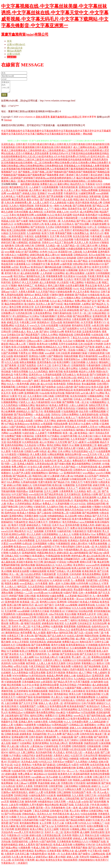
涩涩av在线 (56, 325)
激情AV (100, 665)
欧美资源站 (55, 672)
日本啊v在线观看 (13, 570)
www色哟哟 (15, 546)
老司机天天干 (8, 699)
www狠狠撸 (71, 607)
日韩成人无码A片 (36, 733)
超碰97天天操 (93, 822)
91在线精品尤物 (12, 650)
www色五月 (80, 718)
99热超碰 (79, 478)
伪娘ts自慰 (34, 282)
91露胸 (93, 761)
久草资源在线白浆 (44, 466)
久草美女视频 (28, 272)
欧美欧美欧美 (89, 573)
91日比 (82, 506)
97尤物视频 (92, 647)
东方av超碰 (52, 779)
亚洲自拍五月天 (35, 463)
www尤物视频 (87, 524)
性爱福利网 (100, 260)
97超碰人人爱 (83, 450)
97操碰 (56, 309)
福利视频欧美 (93, 785)
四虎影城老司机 (20, 844)
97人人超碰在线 (58, 205)
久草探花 (76, 500)
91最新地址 (41, 690)
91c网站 (100, 395)
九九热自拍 (30, 447)
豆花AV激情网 (27, 530)
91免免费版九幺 (81, 235)
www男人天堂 (21, 834)
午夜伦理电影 (8, 782)
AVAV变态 (6, 662)
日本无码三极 (22, 856)
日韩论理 (6, 334)
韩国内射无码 (72, 395)
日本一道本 (72, 810)
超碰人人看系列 (27, 847)
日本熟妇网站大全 (91, 300)
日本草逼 (31, 429)
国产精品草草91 (95, 282)
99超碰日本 (27, 801)
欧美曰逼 (57, 487)
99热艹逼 (99, 635)
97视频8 (13, 288)
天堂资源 (65, 693)
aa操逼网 (14, 853)
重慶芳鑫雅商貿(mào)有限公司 (66, 119)
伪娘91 (66, 672)
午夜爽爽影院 (55, 435)
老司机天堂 (28, 309)
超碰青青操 (57, 561)
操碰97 (15, 745)
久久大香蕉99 (34, 398)
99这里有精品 (81, 199)
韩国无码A (54, 693)
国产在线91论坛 (82, 389)
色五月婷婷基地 (88, 291)
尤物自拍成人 (29, 816)
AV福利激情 (97, 684)
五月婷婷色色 (39, 656)
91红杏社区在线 (77, 751)
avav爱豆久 (104, 358)
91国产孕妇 (45, 822)
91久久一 (12, 386)
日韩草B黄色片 (93, 601)
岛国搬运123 (69, 662)
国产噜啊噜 (68, 404)
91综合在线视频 (89, 816)
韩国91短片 (102, 374)
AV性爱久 (30, 472)
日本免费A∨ (18, 742)
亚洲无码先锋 (37, 401)
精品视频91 (38, 331)
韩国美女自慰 (33, 392)
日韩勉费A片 (8, 315)
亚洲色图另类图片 (27, 601)
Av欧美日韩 (98, 328)
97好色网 (9, 831)
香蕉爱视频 (70, 629)
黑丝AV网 (42, 263)
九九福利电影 (34, 235)
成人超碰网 (104, 469)
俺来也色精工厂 (26, 288)
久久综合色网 (34, 549)
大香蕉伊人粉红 (61, 758)
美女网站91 (40, 853)
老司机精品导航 (81, 232)
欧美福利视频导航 (10, 272)
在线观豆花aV (84, 678)
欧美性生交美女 (54, 862)
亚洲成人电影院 (25, 466)
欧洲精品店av (16, 715)
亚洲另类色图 (64, 500)
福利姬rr (80, 432)
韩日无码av (19, 278)
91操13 (97, 438)
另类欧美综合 (73, 386)
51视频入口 (43, 708)
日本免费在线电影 (42, 570)
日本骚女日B (13, 337)
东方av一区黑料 (101, 401)
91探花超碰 (65, 328)
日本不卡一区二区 (82, 315)
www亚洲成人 (27, 586)
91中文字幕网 (91, 512)
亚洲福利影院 (29, 555)
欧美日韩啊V (63, 364)
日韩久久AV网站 (49, 337)
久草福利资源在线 (88, 469)
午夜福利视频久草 (73, 552)
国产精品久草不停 (63, 684)
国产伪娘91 (52, 850)
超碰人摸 (55, 785)
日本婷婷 (96, 466)
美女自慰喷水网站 (23, 702)
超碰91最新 (11, 776)
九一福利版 (53, 656)
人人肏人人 (65, 536)
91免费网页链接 (57, 272)
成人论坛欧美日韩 (96, 558)
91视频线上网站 (78, 831)
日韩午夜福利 (36, 739)
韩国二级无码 (38, 199)
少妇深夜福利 (12, 718)
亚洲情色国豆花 (64, 392)
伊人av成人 (103, 794)
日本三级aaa (20, 785)
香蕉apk (56, 432)
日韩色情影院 (79, 748)
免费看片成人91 (48, 186)
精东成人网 (96, 205)
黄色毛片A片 (97, 235)
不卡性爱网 (65, 748)
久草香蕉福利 (54, 653)
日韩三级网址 (95, 441)
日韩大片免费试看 (86, 653)
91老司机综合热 (37, 678)
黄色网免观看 (76, 745)
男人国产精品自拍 (47, 819)
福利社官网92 (37, 718)
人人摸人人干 (8, 192)
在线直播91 (64, 819)
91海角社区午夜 (17, 303)
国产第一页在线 (67, 352)
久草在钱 (34, 721)
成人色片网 (39, 622)
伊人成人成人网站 (23, 251)
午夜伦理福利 (67, 549)
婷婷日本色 (77, 779)
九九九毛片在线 (98, 721)
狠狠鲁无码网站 (97, 411)
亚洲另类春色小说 (46, 364)
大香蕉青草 (41, 438)
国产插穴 (49, 607)
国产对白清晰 (82, 226)
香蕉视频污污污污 (49, 371)
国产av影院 (97, 392)
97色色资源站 (72, 589)
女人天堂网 (45, 825)
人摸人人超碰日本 (78, 407)
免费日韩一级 (16, 626)
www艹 (29, 420)
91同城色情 (93, 423)
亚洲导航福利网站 (16, 500)
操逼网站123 (93, 579)
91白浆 (43, 518)
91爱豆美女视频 (37, 675)
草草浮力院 (80, 282)
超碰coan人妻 (23, 411)
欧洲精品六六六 (80, 844)
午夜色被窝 (96, 239)
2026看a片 (27, 592)
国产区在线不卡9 (89, 801)
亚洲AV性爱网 (71, 834)
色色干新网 (7, 251)
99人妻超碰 (76, 540)
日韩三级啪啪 (64, 794)
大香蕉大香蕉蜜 (27, 294)
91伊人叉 (92, 229)
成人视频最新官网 (14, 312)
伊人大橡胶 (45, 650)
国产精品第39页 (64, 472)
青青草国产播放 (79, 850)
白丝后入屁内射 (65, 389)
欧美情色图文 (16, 239)
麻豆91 (20, 696)
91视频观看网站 (9, 404)
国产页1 (46, 361)
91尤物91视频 (68, 586)
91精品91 (16, 331)
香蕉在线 (31, 500)
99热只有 (29, 248)
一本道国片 (21, 865)
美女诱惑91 (79, 567)
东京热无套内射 (81, 239)
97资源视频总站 (78, 229)
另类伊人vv (48, 245)
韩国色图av (22, 493)
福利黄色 (9, 248)
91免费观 (53, 346)
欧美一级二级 (70, 435)
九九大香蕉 (78, 798)
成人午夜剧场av (65, 303)
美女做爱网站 (44, 429)
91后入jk (52, 254)
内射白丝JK (43, 583)
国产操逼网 (25, 813)
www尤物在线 (37, 641)
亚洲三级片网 (14, 607)
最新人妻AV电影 (57, 859)
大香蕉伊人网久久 (52, 662)
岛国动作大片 (8, 647)
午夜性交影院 (90, 484)
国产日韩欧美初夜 (82, 208)
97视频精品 (23, 457)
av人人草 (6, 463)
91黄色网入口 (12, 291)
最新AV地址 (33, 202)
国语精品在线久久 (45, 567)
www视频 (9, 254)
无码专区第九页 (52, 773)
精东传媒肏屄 (21, 358)
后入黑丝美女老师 (45, 841)
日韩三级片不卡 (101, 779)
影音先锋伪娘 (85, 530)
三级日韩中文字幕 (52, 343)
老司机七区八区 (74, 755)
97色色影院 (15, 822)
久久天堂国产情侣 (45, 294)
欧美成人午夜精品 (27, 515)
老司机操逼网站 (69, 712)
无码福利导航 (39, 736)
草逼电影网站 (81, 503)
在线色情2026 (98, 629)
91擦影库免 (35, 361)
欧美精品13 (41, 288)
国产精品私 (41, 638)
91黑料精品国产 (60, 727)
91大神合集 (66, 208)
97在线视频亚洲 (70, 414)
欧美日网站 (35, 321)
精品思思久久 (77, 186)
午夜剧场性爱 (49, 576)
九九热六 (14, 208)
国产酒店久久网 (71, 736)
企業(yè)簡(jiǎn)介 (16, 44)
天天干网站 (50, 423)
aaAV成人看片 (88, 395)
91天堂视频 (7, 702)
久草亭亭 (36, 632)
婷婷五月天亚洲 (22, 770)
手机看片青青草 (96, 278)
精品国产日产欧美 (85, 349)
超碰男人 (100, 349)
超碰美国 (14, 659)
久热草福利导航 (30, 822)
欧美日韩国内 (102, 524)
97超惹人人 (24, 404)
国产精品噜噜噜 (90, 515)
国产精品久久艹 (17, 481)
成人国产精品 (80, 263)
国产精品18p (96, 555)
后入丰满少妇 (85, 438)
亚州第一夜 (55, 223)
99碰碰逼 (74, 761)
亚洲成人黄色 (26, 724)
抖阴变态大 (103, 552)
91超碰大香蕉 (41, 724)
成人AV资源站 (47, 444)
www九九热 (91, 619)
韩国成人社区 (8, 223)
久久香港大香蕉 (20, 380)
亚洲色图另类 (12, 604)
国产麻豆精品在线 (61, 570)
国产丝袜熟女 (49, 389)
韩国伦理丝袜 (27, 208)
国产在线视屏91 (71, 331)
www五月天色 (89, 457)
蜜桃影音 (27, 331)
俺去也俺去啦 (51, 807)
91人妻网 (49, 312)
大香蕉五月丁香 (15, 638)
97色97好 (90, 847)
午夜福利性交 (21, 524)
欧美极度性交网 (25, 217)
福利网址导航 (68, 641)
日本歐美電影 (54, 853)
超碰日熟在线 (37, 257)
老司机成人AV (72, 429)
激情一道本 (54, 586)
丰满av (10, 506)
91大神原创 (56, 583)
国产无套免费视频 (41, 647)
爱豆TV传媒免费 (29, 650)
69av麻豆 (60, 715)
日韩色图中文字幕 (59, 813)
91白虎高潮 (92, 681)
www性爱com (40, 595)
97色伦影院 (79, 785)
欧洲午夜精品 (26, 853)
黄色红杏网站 (54, 447)
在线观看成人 (69, 653)
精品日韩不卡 (84, 598)
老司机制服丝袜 (102, 613)
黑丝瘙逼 (35, 340)
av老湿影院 (46, 684)
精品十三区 (35, 540)
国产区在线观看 (9, 779)
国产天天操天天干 (96, 570)
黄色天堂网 (15, 309)
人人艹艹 (49, 211)
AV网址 (101, 727)
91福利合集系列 (37, 798)
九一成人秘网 (27, 659)
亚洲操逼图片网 (20, 739)
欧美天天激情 (58, 665)
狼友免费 (66, 669)
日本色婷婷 (75, 576)
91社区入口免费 (27, 810)
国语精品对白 (48, 392)
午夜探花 (90, 186)
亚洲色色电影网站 (14, 447)
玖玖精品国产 (79, 794)
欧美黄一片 (54, 856)
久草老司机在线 (54, 220)
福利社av (29, 297)
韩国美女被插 (12, 586)
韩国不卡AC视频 (70, 447)
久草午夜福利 (14, 610)
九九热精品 (79, 681)
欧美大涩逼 (97, 389)
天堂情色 (16, 579)
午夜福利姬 (22, 192)
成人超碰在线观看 (30, 275)
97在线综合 (104, 220)
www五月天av (21, 512)
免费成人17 (48, 506)
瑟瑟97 (68, 232)
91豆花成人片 (22, 328)
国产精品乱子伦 (61, 484)
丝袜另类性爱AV (60, 650)
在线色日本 (99, 380)
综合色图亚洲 (14, 444)
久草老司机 (50, 214)
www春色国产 (14, 195)
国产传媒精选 (77, 819)
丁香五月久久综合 (80, 340)
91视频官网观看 (64, 291)
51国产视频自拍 (45, 242)
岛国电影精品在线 (54, 589)
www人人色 (57, 232)
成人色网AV (35, 192)
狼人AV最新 (39, 635)
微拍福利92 (104, 758)
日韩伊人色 (38, 226)
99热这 (43, 454)
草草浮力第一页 (99, 420)
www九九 (35, 328)
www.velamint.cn (27, 119)
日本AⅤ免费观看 (26, 543)
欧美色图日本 (41, 616)
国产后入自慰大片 (57, 638)
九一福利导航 (65, 401)
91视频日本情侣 (63, 321)
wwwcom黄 (7, 278)
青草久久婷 (75, 696)
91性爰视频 (50, 794)
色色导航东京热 (61, 816)
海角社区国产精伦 (38, 223)
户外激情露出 (84, 687)
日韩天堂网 (60, 804)
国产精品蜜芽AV (15, 441)
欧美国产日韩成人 (57, 573)
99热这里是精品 (101, 331)
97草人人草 (103, 457)
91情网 (10, 540)
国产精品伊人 (99, 306)
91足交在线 (66, 263)
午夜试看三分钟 (28, 325)
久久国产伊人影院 (21, 475)
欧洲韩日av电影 (17, 536)
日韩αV (46, 441)
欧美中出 (88, 251)
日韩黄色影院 (86, 742)
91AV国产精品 (61, 761)
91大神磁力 (25, 558)
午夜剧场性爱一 (72, 220)
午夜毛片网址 (21, 377)
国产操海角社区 (44, 847)
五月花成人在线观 (23, 423)
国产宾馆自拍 (37, 229)
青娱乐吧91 (30, 672)
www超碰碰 (102, 195)
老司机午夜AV (12, 275)
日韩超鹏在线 (23, 647)
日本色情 (66, 838)
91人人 (67, 724)
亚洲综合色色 (86, 189)
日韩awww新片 (34, 343)
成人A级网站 (22, 540)
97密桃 (5, 555)
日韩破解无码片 (72, 561)
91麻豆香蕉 (65, 659)
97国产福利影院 (35, 773)
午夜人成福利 (100, 675)
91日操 (25, 838)
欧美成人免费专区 (59, 407)
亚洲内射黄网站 (41, 745)
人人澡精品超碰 (97, 724)
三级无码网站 (71, 788)
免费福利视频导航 (10, 567)
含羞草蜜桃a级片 (98, 371)
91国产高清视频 (9, 355)
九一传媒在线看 (65, 739)
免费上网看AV (19, 469)
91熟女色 (24, 748)
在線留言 (12, 57)
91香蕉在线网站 (57, 490)
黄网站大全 (68, 853)
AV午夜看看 (41, 586)
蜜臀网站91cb (94, 463)
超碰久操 (35, 386)
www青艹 (65, 622)
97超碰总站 (72, 613)
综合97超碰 (42, 552)
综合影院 (52, 776)
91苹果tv (41, 447)
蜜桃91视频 (38, 355)
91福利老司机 (64, 533)
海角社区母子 (86, 644)
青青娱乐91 (72, 675)
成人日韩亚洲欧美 (26, 782)
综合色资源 (78, 217)
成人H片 (39, 607)
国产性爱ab (81, 297)
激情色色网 (31, 804)
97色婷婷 (98, 346)
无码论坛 (56, 417)
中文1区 (22, 398)
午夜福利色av (73, 715)
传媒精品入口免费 (99, 859)
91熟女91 (6, 742)
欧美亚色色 (10, 543)
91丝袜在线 (97, 337)
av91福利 (24, 340)
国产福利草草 (101, 739)
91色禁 (66, 583)
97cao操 (8, 512)
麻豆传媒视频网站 (81, 466)
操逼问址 (93, 632)
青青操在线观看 (101, 530)
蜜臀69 (84, 813)
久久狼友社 (92, 364)
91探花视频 (75, 515)
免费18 (74, 530)
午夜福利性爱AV (39, 856)
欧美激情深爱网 (82, 392)
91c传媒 (27, 570)
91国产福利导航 (48, 844)
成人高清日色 (12, 690)
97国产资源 (57, 450)
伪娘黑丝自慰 (91, 745)
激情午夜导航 (56, 374)
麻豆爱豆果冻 (19, 202)
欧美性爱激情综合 (75, 647)
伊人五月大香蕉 (81, 294)
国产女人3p (48, 828)
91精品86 (105, 838)
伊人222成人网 (32, 696)
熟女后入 (55, 712)
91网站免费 (13, 371)
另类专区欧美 (42, 208)
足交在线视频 (96, 263)
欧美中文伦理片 (100, 269)
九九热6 (50, 229)
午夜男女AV (25, 355)
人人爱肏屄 (98, 521)
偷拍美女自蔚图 (21, 573)
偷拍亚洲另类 (14, 432)
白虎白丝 (27, 546)
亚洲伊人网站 (22, 503)
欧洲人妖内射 (79, 570)
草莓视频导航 (8, 389)
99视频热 (24, 807)
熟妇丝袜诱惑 (70, 862)
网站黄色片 (20, 533)
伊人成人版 (13, 748)
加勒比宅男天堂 (97, 407)
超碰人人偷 (70, 678)
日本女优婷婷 (73, 665)
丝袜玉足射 (17, 672)
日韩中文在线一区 (85, 549)
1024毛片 (74, 214)
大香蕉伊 (9, 856)
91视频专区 (77, 669)
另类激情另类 (41, 788)
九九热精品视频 (57, 251)
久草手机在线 (16, 751)
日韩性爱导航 (62, 398)
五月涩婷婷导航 (84, 487)
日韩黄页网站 (96, 813)
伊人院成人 (59, 755)
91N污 (99, 186)
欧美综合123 (46, 791)
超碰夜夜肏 (25, 736)
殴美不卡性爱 (19, 527)
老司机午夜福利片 (16, 343)
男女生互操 (91, 288)
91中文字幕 (86, 331)
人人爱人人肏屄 (41, 205)
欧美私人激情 (12, 791)
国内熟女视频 (28, 567)
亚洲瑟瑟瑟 (98, 678)
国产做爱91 (84, 856)
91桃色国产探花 (24, 699)
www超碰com (38, 779)
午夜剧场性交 (79, 533)
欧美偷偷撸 (39, 220)
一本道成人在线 (42, 417)
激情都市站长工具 (36, 278)
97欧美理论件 (12, 530)
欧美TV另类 (48, 235)
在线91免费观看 (95, 828)
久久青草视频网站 (20, 229)
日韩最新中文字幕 (41, 266)
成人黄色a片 (52, 622)
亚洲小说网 (17, 395)
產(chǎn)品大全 (15, 48)
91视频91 (19, 727)
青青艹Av (24, 291)
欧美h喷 (55, 266)
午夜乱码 (64, 831)
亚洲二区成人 (64, 463)
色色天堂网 (66, 239)
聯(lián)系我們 (14, 51)
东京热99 (94, 245)
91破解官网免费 (87, 195)
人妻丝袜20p (36, 748)
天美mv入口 (64, 632)
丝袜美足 (21, 263)
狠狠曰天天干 (98, 782)
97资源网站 (97, 223)
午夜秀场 (37, 767)
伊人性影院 (63, 285)
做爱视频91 (90, 727)
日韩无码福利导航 (42, 487)
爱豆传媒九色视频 (40, 411)
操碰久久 (27, 487)
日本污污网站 (26, 509)
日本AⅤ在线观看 (49, 328)
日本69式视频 (21, 214)
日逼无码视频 (78, 364)
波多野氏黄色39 (13, 521)
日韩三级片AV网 (89, 248)
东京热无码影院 (78, 398)
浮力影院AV (14, 764)
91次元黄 (99, 742)
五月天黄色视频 (43, 309)
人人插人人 (10, 589)
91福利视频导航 (45, 610)
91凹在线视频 (88, 715)
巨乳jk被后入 (69, 377)
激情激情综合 (12, 635)
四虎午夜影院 (77, 672)
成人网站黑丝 (101, 460)
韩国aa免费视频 (89, 192)
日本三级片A (44, 232)
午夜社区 (46, 527)
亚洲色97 (16, 285)
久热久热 (9, 205)
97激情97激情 (57, 297)
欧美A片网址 (37, 831)
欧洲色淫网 (96, 622)
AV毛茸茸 (63, 733)
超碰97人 (96, 788)
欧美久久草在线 (42, 450)
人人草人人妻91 (37, 300)
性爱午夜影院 (45, 484)
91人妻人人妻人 (72, 192)
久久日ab (67, 343)
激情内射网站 (62, 619)
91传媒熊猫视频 (60, 730)
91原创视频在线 (24, 616)
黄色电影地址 (61, 696)
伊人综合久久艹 (88, 309)
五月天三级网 (51, 493)
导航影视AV (47, 696)
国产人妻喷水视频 (83, 739)
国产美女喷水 (12, 656)
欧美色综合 (69, 411)
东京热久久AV (44, 816)
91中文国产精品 (20, 497)
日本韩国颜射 (103, 275)
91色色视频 (57, 282)
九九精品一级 (52, 248)
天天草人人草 (81, 245)
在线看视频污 (42, 239)
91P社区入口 (45, 764)
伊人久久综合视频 (64, 242)
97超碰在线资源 (96, 355)
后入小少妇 (49, 260)
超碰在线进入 (34, 527)
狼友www (13, 622)
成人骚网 (85, 834)
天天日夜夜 (63, 576)
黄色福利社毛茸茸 (81, 328)
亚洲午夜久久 (96, 810)
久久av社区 (27, 450)
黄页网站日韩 (47, 340)
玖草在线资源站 (80, 454)
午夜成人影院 (91, 733)
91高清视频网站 (50, 536)
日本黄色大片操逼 (40, 613)
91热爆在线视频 (74, 251)
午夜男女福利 (23, 199)
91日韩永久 (68, 226)
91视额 (75, 536)
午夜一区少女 (82, 404)
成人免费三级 (8, 361)
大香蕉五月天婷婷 (26, 552)
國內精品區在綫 (53, 269)
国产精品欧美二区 (22, 478)
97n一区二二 (68, 773)
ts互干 (92, 454)
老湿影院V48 (65, 254)
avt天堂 (5, 804)
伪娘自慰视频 (71, 358)
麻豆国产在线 (66, 807)
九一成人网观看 (42, 420)
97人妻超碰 (53, 478)
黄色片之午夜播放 (10, 450)
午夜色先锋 (17, 454)
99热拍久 (102, 291)
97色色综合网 (100, 592)
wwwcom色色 (93, 567)
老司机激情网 (89, 500)
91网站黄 (6, 773)
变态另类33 (74, 426)
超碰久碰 (45, 282)
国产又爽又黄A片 (92, 211)
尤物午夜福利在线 (62, 315)
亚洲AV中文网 (86, 272)
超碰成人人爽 (80, 841)
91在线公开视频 (9, 841)
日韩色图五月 (63, 767)
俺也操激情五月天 (19, 189)
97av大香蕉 (52, 352)
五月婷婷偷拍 (21, 693)
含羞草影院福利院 (14, 211)
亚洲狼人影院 (83, 770)
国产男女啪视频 (55, 199)
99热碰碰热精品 (56, 518)
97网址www (31, 561)
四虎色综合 (10, 515)
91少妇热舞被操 (102, 189)
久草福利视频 (62, 506)
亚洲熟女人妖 (41, 490)
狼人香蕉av (30, 751)
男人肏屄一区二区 (81, 659)
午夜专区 (29, 239)
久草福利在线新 (29, 484)
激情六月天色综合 (74, 512)
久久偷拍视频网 (78, 650)
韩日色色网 (49, 291)
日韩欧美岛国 (12, 736)
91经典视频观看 (50, 189)
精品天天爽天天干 (38, 524)
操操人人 (43, 705)
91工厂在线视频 (35, 533)
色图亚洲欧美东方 (46, 555)
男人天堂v (75, 813)
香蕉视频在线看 (52, 414)
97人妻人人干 (27, 690)
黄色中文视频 (58, 647)
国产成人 (84, 312)
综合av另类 (54, 263)
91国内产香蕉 (70, 595)
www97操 (50, 503)
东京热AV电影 (93, 343)
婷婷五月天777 (85, 380)
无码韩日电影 (21, 798)
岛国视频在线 (83, 629)
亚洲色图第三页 (88, 447)
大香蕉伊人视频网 (18, 282)
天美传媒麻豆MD (31, 684)
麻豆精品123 (26, 622)
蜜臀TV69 (104, 801)
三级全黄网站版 (99, 450)
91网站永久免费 (73, 791)
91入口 (51, 217)
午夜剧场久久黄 (93, 285)
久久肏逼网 (71, 626)
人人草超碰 (46, 275)
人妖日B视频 (11, 705)
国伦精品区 (50, 564)
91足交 (17, 767)
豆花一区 (6, 527)
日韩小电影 (48, 398)
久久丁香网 (25, 656)
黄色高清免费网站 (91, 576)
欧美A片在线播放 (21, 349)
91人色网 (12, 583)
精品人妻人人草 (17, 346)
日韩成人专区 (12, 558)
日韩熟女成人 (19, 334)
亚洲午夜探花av (44, 782)
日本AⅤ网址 (64, 454)
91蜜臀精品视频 (97, 414)
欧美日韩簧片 (12, 708)
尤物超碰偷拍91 (86, 862)
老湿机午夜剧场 (24, 564)
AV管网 (46, 712)
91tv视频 (16, 383)
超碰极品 (6, 460)
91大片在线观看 (45, 601)
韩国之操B (79, 202)
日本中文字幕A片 (61, 368)
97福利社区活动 (75, 460)
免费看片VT (51, 718)
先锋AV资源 (18, 472)
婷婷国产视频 (16, 598)
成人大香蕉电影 (48, 285)
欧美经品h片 (37, 269)
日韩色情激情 (62, 229)
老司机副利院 (93, 383)
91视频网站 (79, 847)
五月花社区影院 (17, 235)
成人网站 (52, 454)
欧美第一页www (75, 601)
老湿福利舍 (35, 245)
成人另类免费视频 (69, 309)
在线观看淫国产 (28, 708)
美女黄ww (25, 269)
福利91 (74, 622)
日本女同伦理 (90, 758)
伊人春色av (42, 272)
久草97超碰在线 (35, 481)
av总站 (15, 269)
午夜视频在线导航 (91, 696)
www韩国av (89, 475)
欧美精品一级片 (86, 435)
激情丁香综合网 (42, 383)
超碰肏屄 (32, 819)
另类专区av (58, 764)
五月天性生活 (85, 712)
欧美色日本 (84, 420)
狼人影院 (21, 828)
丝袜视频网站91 (39, 475)
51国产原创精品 (17, 429)
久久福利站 (102, 699)
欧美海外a (85, 536)
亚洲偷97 (42, 195)
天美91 (13, 217)
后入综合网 (71, 518)
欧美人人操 (32, 303)
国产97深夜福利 (98, 377)
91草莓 (95, 426)
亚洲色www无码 (23, 730)
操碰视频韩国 (64, 798)
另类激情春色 (58, 810)
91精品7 (98, 272)
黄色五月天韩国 (60, 751)
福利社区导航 (66, 635)
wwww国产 (27, 383)
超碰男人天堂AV (89, 429)
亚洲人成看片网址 (98, 352)
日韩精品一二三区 (23, 595)
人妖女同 (13, 807)
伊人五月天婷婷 (30, 285)
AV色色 (43, 254)
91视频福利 (29, 715)
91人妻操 (102, 500)
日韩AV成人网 (19, 463)
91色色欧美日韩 (24, 315)
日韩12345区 (58, 822)
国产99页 (14, 825)
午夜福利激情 (93, 368)
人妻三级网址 (88, 561)
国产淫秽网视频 (94, 819)
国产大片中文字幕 (28, 705)
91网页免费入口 (56, 690)
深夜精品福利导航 (96, 506)
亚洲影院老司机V (73, 475)
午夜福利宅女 (71, 195)
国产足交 (92, 303)
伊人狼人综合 (29, 610)
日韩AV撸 (58, 192)
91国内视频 (44, 380)
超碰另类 (16, 242)
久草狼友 (103, 248)
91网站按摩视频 (56, 457)
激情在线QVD (96, 266)
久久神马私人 (8, 199)
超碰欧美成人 (34, 828)
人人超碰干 (35, 189)
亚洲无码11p (35, 377)
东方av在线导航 (97, 257)
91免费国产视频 (13, 438)
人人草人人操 (79, 579)
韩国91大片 (78, 838)
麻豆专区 (47, 192)
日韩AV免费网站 (70, 417)
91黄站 (51, 546)
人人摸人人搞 (43, 665)
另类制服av (15, 592)
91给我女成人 (68, 702)
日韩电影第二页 (60, 515)
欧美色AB (42, 346)
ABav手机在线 (56, 616)
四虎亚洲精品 (29, 242)
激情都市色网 (40, 592)
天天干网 (54, 239)
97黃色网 (30, 862)
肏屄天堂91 (67, 681)
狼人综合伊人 (58, 420)
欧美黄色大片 (65, 776)
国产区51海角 (95, 850)
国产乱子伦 (37, 414)
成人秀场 (80, 641)
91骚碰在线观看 (38, 573)
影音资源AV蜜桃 (95, 693)
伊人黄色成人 (71, 509)
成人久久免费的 (9, 810)
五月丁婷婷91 (71, 742)
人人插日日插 (52, 641)
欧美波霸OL (39, 558)
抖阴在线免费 (60, 426)
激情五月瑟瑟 (42, 297)
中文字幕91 (44, 561)
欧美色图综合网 (58, 708)
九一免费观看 (78, 583)
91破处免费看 (57, 598)
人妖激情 (90, 275)
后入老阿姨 (64, 779)
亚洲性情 (62, 604)
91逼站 (71, 205)
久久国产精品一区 (70, 248)
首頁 (9, 41)
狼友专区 (59, 626)
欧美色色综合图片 (10, 801)
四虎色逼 (84, 543)
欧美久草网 (91, 672)
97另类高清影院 (44, 761)
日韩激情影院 (78, 368)
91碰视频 (89, 460)
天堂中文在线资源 (68, 346)
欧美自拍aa (43, 672)
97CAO (74, 506)
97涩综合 (61, 564)
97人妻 (105, 696)
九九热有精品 (68, 223)
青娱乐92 (95, 294)
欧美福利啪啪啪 (42, 699)
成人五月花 (60, 312)
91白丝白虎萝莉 (32, 576)
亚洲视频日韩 (31, 395)
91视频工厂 (82, 352)
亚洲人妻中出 (84, 269)
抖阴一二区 (10, 466)
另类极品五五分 (32, 712)
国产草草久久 (25, 220)
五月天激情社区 (72, 497)
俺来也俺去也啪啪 (29, 791)
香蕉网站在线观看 (101, 659)
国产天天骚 (60, 601)
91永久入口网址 (64, 567)
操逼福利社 (63, 540)
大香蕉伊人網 (78, 383)
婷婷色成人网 (78, 558)
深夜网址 (14, 813)
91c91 (76, 291)
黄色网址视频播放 (34, 312)
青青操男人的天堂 (86, 616)
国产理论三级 (83, 223)
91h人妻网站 (13, 484)
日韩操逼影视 (94, 748)
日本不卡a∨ (58, 527)
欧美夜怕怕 (43, 598)
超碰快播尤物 (68, 770)
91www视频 (47, 579)
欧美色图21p (46, 721)
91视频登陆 (69, 487)
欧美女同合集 (57, 395)
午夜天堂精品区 (37, 669)
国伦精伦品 (7, 377)
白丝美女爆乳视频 (75, 288)
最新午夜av (52, 635)
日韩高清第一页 (45, 619)
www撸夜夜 (15, 435)
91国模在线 (84, 788)
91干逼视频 (13, 653)
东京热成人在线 (29, 764)
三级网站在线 (98, 856)
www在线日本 (36, 497)
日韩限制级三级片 (27, 583)
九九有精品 (80, 493)
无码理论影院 (97, 834)
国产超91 (44, 334)
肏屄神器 (30, 665)
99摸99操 (84, 761)
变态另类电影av (70, 524)
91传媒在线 (93, 297)
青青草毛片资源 (73, 334)
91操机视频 (48, 321)
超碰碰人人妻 (49, 540)
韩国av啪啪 (36, 349)
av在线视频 (40, 217)
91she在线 (44, 395)
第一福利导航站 (63, 610)
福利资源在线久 (20, 794)
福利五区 (22, 589)
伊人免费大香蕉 (38, 457)
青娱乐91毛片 (41, 251)
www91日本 (7, 533)
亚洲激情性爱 (99, 318)
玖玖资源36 (69, 278)
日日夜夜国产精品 (31, 579)
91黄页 (13, 398)
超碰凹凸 (16, 460)
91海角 (25, 641)
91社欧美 (51, 798)
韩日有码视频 (14, 687)
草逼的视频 (44, 785)
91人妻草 (6, 454)
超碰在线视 (73, 312)
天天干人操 (58, 825)
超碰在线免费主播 (92, 730)
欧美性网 (65, 558)
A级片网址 (48, 512)
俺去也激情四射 (72, 306)
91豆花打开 (76, 758)
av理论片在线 (21, 669)
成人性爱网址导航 (89, 214)
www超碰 (50, 355)
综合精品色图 (86, 613)
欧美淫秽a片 (23, 401)
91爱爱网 (32, 785)
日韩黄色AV (79, 472)
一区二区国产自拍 (95, 641)
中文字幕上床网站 (41, 629)
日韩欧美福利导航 (60, 441)
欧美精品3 (73, 543)
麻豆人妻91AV (52, 257)
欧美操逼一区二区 (29, 604)
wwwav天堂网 (29, 619)
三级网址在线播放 (34, 211)
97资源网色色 (8, 616)
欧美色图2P (91, 217)
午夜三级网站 (76, 285)
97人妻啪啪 (22, 361)
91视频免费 (24, 850)
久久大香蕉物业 (20, 675)
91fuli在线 (81, 278)
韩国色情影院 (97, 589)
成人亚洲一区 (56, 705)
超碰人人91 (75, 730)
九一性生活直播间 (85, 773)
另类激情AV (55, 524)
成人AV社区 (47, 386)
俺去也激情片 (35, 662)
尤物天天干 (76, 484)
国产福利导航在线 (96, 718)
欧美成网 (55, 681)
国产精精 (51, 521)
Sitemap (8, 122)
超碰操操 (69, 297)
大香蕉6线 (6, 478)
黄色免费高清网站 (45, 715)
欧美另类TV (102, 862)
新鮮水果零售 (43, 119)
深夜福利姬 (95, 199)
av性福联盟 (97, 662)
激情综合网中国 (73, 457)
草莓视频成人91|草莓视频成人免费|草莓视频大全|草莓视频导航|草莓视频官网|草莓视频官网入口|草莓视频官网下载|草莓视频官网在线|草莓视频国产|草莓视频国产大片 (55, 171)
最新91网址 (63, 186)
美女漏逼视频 (89, 386)
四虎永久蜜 (69, 450)
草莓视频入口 (88, 665)
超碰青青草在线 (86, 607)
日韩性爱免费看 (82, 337)
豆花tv (42, 521)
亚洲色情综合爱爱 (49, 687)
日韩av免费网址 (37, 352)
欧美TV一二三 (49, 632)
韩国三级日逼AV (15, 420)
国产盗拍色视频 (98, 804)
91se (93, 536)
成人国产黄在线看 (96, 702)
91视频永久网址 (72, 300)
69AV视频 (56, 404)
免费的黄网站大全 (31, 432)
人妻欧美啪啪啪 (89, 361)
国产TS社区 (57, 306)
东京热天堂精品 (68, 687)
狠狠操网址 (60, 460)
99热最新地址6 (45, 804)
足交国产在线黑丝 (27, 368)
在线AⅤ (19, 254)
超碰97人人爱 (36, 794)
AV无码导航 (18, 862)
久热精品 (83, 371)
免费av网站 (80, 303)
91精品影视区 (99, 315)
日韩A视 (19, 248)
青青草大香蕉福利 (46, 500)
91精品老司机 (77, 619)
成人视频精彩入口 (14, 712)
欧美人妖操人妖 (53, 226)
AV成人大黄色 (17, 561)
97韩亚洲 (68, 199)
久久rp (53, 303)
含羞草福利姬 (36, 493)
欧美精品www (22, 426)
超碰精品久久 (23, 414)
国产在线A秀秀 (34, 260)
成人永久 (75, 816)
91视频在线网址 (96, 398)
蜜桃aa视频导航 (33, 441)
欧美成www (20, 549)
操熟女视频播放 (28, 364)
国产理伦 (24, 718)
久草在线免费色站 (42, 315)
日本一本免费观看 (88, 595)
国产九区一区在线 (83, 635)
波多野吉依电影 (44, 758)
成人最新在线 (8, 564)
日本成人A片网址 (43, 801)
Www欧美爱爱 (55, 195)
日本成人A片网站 (83, 401)
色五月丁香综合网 (64, 245)
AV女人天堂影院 (20, 644)
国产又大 (72, 444)
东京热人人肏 (43, 306)
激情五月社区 (19, 733)
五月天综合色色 (44, 543)
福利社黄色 (57, 742)
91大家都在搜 (55, 595)
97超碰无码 (39, 509)
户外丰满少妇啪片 (99, 807)
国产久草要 (57, 411)
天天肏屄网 (10, 613)
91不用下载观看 (81, 684)
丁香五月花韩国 (41, 813)
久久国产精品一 (69, 469)
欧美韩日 (35, 426)
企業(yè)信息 (14, 54)
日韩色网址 (36, 291)
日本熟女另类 (28, 761)
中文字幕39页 (95, 853)
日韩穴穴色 (90, 798)
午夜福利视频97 (48, 318)
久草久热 (29, 638)
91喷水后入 (10, 257)
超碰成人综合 (29, 195)
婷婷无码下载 (8, 245)
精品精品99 (37, 770)
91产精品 (9, 426)
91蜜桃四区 (22, 245)
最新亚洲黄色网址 (21, 632)
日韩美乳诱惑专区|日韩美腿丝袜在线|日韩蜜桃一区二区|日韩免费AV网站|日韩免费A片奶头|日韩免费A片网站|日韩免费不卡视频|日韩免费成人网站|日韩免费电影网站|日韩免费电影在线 (56, 165)
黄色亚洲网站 (14, 641)
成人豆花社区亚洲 (45, 472)
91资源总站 (28, 438)
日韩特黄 (40, 248)
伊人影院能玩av (20, 318)
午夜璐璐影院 (63, 546)
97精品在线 (57, 361)
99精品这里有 (29, 460)
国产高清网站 (31, 254)
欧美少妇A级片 (45, 460)
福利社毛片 (28, 607)
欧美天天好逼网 (63, 217)
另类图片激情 (31, 518)
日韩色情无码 (87, 736)
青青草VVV (100, 325)
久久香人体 (17, 859)
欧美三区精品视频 (16, 232)
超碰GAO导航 (14, 487)
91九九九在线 (12, 364)
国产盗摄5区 (49, 767)
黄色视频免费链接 (86, 699)
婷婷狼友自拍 (97, 340)
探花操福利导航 (71, 325)
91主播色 (86, 426)
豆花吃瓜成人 (8, 146)
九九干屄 (91, 481)
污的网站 (38, 423)
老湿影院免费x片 (64, 503)
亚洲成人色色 (87, 527)
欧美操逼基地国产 (76, 708)
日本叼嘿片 (103, 386)
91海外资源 (15, 619)
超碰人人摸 (72, 859)
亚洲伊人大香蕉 (24, 788)
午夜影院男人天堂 (99, 242)
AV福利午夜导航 (69, 438)
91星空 (75, 767)
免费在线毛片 (79, 463)
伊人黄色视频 (74, 573)
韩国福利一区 (21, 321)
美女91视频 (70, 616)
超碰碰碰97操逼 (79, 355)
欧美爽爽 (94, 543)
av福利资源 (66, 266)
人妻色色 (34, 844)
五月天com (100, 791)
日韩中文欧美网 (85, 260)
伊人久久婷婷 (34, 536)
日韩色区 (80, 702)
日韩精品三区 (69, 269)
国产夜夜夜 (10, 368)
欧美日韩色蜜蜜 (64, 841)
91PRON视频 (18, 665)
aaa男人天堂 (51, 401)
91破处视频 (85, 509)
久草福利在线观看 (14, 297)
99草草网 (84, 767)
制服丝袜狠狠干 (96, 841)
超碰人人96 (63, 214)
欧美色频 (44, 303)
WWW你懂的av (20, 678)
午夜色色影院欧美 (68, 189)
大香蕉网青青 (66, 493)
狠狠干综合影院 (32, 626)
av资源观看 (46, 426)
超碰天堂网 (99, 487)
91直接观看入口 (22, 266)
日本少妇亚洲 (85, 346)
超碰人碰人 (58, 801)
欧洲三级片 (7, 423)
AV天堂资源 (87, 325)
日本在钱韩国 (83, 662)
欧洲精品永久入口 (52, 349)
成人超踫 (83, 810)
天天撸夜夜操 (64, 844)
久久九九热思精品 (38, 374)
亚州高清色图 (72, 527)
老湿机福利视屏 (81, 776)
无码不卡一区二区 (21, 629)
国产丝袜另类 (47, 202)
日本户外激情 (88, 705)
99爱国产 (70, 764)
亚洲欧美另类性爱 (76, 423)
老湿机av (37, 506)
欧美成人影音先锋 (63, 847)
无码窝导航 (92, 583)
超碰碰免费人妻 (23, 205)
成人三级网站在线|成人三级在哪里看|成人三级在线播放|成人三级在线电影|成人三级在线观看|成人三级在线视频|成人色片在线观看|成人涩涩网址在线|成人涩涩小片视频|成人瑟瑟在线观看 (55, 152)
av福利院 (47, 549)
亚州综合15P (76, 733)
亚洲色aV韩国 (65, 318)
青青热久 (27, 767)
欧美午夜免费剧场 (82, 521)
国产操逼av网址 (9, 850)
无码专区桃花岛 (38, 644)
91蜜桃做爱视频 (52, 770)
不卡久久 (22, 819)
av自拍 (85, 804)
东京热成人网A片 (49, 659)
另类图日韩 (67, 785)
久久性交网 (61, 444)
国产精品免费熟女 (82, 318)
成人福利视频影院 (79, 555)
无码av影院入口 (30, 521)
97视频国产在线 (97, 844)
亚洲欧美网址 (65, 718)
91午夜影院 (10, 457)
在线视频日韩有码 (61, 383)
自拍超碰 (71, 260)
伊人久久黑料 (21, 352)
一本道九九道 (73, 804)
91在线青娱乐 (68, 432)
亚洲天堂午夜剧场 (56, 675)
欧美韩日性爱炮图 (100, 776)
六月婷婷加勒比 (23, 506)
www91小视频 (103, 475)
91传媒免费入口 (61, 721)
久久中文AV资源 (30, 687)
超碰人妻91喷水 (79, 546)
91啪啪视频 (50, 481)
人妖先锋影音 (78, 693)
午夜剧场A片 (14, 838)
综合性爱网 (7, 798)
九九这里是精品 (36, 589)
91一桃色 (54, 208)
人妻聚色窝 (54, 592)
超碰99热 (61, 423)
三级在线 (77, 254)
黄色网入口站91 (48, 604)
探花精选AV (43, 325)
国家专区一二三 (55, 300)
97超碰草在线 (51, 748)
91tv (37, 659)
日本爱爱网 (35, 389)
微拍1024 (61, 260)
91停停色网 (82, 586)
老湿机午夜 (85, 490)
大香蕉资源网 (79, 321)
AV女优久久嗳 (35, 469)
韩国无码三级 (39, 478)
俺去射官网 (103, 564)
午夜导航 (31, 263)
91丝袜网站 (59, 275)
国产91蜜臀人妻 (27, 841)
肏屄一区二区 (94, 493)
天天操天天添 (82, 807)
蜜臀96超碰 (19, 392)
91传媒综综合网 (78, 481)
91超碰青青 (30, 727)
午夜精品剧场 (53, 558)
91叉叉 (29, 742)
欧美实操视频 (71, 374)
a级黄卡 (82, 444)
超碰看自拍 (48, 626)
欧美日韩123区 (69, 380)
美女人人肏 (32, 334)
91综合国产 (97, 490)
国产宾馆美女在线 (69, 656)
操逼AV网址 (61, 211)
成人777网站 (85, 675)
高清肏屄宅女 (75, 211)
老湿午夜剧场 (82, 205)
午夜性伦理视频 (20, 374)
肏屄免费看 (26, 635)
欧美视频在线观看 (38, 693)
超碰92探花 (63, 555)
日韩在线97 (73, 604)
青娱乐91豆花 (92, 838)
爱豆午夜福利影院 (88, 358)
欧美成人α (29, 859)
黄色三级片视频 (56, 288)
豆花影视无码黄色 (91, 334)
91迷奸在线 (28, 435)
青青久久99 (69, 349)
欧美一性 (91, 794)
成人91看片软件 (78, 828)
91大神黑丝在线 (30, 444)
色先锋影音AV (57, 613)
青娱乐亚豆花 (94, 650)
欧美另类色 (24, 779)
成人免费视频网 (91, 540)
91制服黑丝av (44, 727)
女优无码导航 (97, 767)
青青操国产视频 (63, 235)
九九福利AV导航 (55, 509)
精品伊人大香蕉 (87, 374)
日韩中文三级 (101, 644)
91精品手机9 (28, 758)
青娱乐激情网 (43, 681)
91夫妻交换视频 (89, 220)
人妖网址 (86, 306)
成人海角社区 (36, 214)
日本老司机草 (99, 690)
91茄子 (14, 294)
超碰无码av (42, 859)
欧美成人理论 (56, 552)
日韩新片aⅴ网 (57, 334)
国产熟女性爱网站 (23, 417)
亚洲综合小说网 (37, 358)
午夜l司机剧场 (81, 242)
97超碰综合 (82, 411)
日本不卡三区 (44, 368)
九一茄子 (56, 380)
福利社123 (14, 755)
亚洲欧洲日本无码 (42, 730)
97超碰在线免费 (64, 294)
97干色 (56, 549)
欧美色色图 (23, 386)
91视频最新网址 (98, 404)
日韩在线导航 (72, 801)
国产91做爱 (22, 223)
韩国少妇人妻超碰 (10, 761)
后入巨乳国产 (91, 478)
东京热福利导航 (44, 755)
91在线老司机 (19, 773)
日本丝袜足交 (84, 626)
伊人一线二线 (16, 576)
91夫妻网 (103, 672)
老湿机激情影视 (44, 530)
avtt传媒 (99, 831)
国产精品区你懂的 (75, 822)
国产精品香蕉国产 (30, 337)
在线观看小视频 (24, 490)
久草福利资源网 (98, 226)
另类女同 (84, 859)
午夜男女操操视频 (98, 546)
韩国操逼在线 (66, 337)
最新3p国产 (103, 447)
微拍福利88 (102, 561)
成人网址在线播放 (75, 275)
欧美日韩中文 (36, 834)
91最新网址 (23, 257)
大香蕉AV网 (71, 825)
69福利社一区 (97, 232)
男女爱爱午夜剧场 (83, 592)
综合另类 (83, 414)
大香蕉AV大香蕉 (42, 742)
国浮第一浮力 (43, 810)
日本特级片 (22, 389)
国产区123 (58, 791)
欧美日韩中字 (62, 340)
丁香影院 (31, 346)
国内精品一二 (56, 475)
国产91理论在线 (13, 816)
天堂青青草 (50, 533)
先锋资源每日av (72, 361)
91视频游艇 (72, 272)
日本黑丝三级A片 (100, 770)
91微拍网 (31, 232)
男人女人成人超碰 (99, 312)
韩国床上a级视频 (82, 782)
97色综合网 (16, 681)
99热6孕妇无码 (80, 266)
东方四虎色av (92, 202)
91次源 (42, 653)
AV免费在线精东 (22, 226)
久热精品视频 (56, 724)
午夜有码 (59, 512)
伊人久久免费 (54, 736)
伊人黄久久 (57, 699)
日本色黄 (60, 607)
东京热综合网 (99, 626)
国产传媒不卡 (37, 503)
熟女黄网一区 (96, 503)
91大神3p (34, 318)
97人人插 (6, 862)
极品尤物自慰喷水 (14, 306)
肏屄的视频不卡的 (63, 782)
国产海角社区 (64, 521)
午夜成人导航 (38, 850)
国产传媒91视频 (63, 466)
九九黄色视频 (90, 254)
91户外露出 (53, 438)
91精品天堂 (58, 429)
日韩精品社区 (80, 257)
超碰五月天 (13, 325)
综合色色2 (12, 220)
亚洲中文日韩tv (41, 702)
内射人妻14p (67, 478)
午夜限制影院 (19, 260)
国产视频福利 (53, 669)
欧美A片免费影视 (29, 653)
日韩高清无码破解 (29, 371)
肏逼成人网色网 (55, 678)
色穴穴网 (38, 564)
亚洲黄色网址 (16, 518)
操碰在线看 (67, 257)
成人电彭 (40, 862)
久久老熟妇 (81, 764)
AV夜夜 (88, 779)
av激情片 (87, 690)
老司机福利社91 (72, 705)
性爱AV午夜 (35, 512)
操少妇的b (29, 306)
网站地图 (88, 136)
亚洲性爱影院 (22, 831)
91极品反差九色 (62, 579)
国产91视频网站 (95, 321)
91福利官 (55, 702)
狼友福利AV (42, 407)
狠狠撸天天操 (17, 804)
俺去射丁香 (101, 736)
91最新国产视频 (73, 690)
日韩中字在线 (44, 751)
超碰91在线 (35, 838)
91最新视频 (57, 629)
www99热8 (64, 850)
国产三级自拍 (44, 515)
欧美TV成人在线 (64, 202)
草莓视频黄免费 (54, 278)
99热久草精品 (84, 518)
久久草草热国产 (79, 441)
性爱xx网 (91, 751)
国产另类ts (23, 300)
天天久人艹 (72, 490)
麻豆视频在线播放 (19, 721)
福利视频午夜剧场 (30, 186)
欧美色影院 (60, 386)
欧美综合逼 (83, 377)
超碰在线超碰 (54, 644)
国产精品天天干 (61, 530)
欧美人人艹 (72, 420)
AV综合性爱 (103, 798)
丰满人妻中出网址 (68, 371)
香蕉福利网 (50, 739)
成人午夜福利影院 (41, 404)
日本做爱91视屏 (80, 724)
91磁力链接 (70, 699)
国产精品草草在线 (54, 497)
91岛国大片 (15, 555)
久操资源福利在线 (89, 417)
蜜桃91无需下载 (88, 564)
